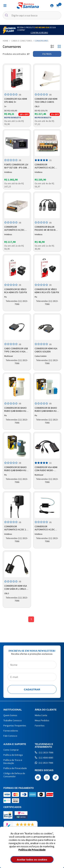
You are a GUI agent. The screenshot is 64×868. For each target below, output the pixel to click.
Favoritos (40, 726)
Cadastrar (32, 689)
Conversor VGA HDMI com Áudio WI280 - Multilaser (46, 469)
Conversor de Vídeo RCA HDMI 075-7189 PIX (16, 291)
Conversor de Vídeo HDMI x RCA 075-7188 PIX (47, 291)
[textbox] (32, 15)
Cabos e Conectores (22, 41)
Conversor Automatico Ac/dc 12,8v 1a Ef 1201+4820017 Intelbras (45, 528)
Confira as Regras (39, 33)
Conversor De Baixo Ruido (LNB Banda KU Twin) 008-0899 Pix (46, 410)
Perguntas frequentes (15, 726)
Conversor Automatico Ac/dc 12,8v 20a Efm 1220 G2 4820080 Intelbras (46, 166)
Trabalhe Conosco (13, 720)
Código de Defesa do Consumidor (14, 775)
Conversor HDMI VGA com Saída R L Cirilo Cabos (16, 587)
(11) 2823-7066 (44, 752)
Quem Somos (10, 715)
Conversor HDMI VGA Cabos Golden (46, 350)
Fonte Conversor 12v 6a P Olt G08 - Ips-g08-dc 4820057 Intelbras (16, 166)
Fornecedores (11, 731)
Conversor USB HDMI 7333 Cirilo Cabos (46, 100)
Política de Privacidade (32, 850)
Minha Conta (41, 715)
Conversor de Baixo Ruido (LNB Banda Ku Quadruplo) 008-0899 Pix (16, 410)
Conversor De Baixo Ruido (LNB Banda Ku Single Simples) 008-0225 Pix (15, 469)
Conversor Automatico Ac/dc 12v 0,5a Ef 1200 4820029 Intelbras (16, 528)
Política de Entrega (13, 755)
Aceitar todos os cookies (32, 860)
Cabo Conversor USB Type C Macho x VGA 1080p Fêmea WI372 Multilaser (16, 350)
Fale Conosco (10, 736)
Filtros (47, 54)
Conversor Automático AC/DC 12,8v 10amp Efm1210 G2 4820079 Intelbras (16, 228)
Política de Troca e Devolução (13, 762)
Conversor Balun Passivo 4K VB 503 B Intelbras (45, 228)
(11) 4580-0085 (44, 758)
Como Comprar (11, 750)
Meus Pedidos (42, 720)
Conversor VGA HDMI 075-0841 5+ (16, 100)
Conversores (41, 41)
